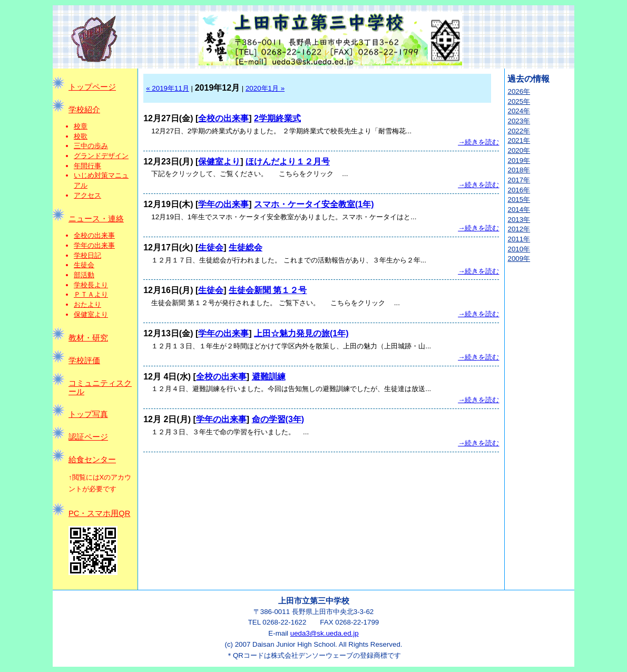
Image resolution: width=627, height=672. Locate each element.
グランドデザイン (101, 156)
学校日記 (87, 255)
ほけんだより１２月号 (288, 162)
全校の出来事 (94, 235)
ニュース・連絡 (96, 219)
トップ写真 (88, 414)
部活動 (84, 275)
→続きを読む (478, 142)
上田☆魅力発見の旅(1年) (301, 333)
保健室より (91, 314)
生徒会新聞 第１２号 (268, 290)
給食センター (92, 460)
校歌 (81, 136)
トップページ (92, 87)
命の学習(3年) (278, 419)
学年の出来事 (94, 245)
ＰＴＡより (91, 294)
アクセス (87, 195)
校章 (81, 126)
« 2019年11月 (168, 88)
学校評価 (84, 361)
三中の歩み (91, 146)
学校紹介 (84, 110)
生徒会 (84, 265)
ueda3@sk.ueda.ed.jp (325, 633)
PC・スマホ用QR (99, 513)
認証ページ (88, 437)
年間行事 (87, 166)
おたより (87, 304)
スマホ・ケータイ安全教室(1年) (314, 204)
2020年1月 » (265, 88)
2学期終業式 (277, 118)
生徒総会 (246, 247)
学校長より (91, 285)
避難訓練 (269, 377)
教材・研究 (88, 338)
